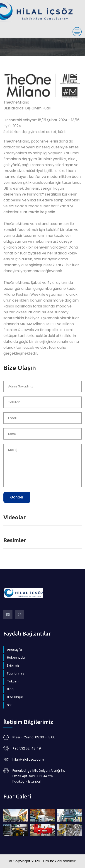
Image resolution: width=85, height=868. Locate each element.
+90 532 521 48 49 (27, 748)
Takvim (13, 681)
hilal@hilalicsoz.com (28, 759)
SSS (10, 705)
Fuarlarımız (16, 673)
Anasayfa (15, 650)
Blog (10, 689)
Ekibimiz (13, 665)
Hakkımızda (16, 658)
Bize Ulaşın (15, 697)
